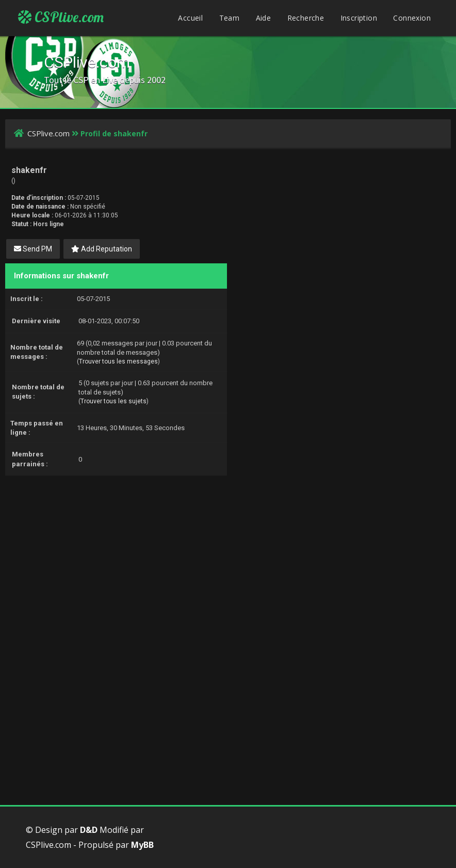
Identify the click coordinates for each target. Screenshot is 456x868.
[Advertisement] (228, 548)
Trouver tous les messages (118, 361)
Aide (264, 18)
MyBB (142, 845)
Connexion (412, 18)
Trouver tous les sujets (113, 401)
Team (230, 18)
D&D (89, 830)
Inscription (359, 18)
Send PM (33, 249)
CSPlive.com (61, 17)
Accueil (190, 18)
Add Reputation (102, 249)
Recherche (306, 18)
